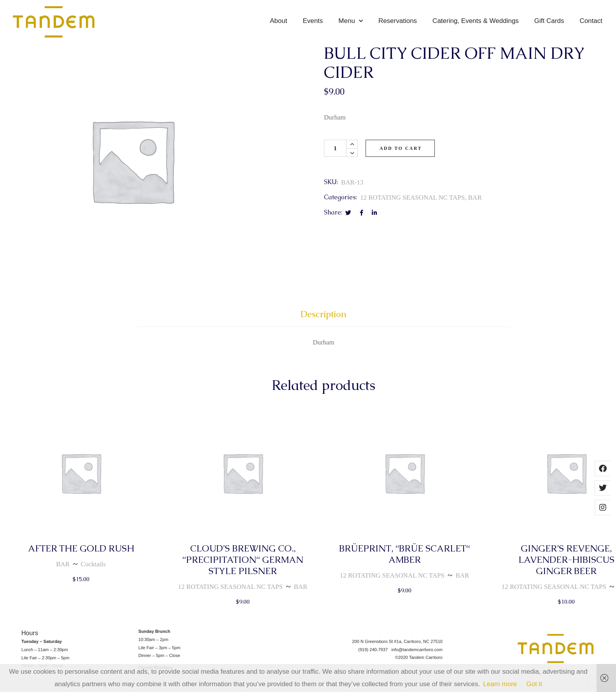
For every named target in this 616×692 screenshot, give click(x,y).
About (278, 21)
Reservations (398, 21)
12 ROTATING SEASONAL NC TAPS (412, 206)
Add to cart (401, 157)
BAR (475, 206)
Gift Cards (549, 21)
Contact (591, 21)
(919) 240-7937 (375, 658)
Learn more (500, 684)
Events (313, 21)
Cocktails (93, 573)
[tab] (324, 326)
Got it (534, 684)
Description (324, 322)
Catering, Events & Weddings (476, 21)
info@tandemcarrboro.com (417, 658)
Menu (351, 21)
